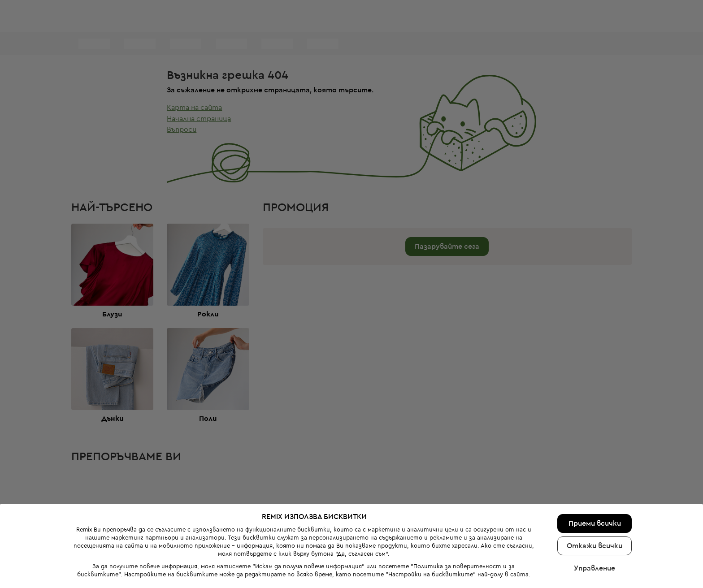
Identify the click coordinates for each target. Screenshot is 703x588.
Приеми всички (595, 502)
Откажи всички (595, 524)
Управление (595, 546)
